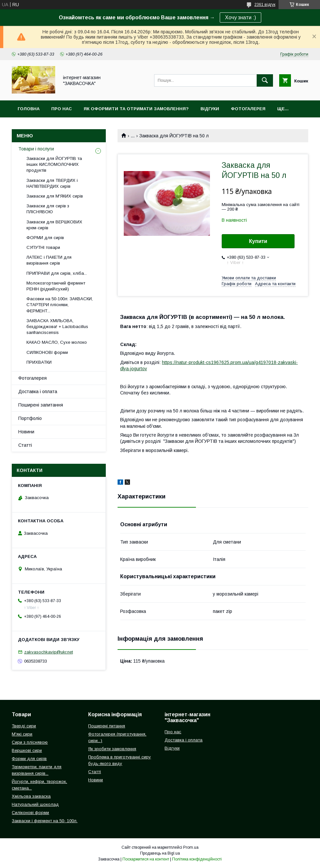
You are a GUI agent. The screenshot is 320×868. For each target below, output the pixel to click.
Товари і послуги (36, 149)
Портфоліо (30, 418)
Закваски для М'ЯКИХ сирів (55, 196)
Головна (29, 109)
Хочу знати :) (240, 17)
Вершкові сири (27, 750)
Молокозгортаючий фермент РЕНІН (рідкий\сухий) (56, 286)
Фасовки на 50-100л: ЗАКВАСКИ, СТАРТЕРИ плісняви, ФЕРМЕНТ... (60, 305)
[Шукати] (265, 80)
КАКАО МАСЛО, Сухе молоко (57, 342)
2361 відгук (265, 5)
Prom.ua (191, 847)
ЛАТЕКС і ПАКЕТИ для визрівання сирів (49, 260)
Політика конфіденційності (197, 859)
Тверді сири (24, 726)
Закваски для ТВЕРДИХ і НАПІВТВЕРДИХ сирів (52, 183)
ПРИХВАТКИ (39, 362)
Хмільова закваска (31, 796)
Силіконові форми (30, 813)
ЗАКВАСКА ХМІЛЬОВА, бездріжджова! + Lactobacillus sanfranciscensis (57, 327)
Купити (258, 241)
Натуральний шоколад (35, 804)
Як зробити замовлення (112, 749)
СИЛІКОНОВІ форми (47, 352)
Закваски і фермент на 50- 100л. (45, 821)
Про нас (62, 109)
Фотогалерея (248, 109)
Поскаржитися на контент (146, 859)
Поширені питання (107, 726)
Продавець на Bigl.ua (160, 853)
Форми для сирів (29, 759)
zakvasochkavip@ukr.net (48, 652)
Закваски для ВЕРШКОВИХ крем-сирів (54, 225)
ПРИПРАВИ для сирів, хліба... (57, 273)
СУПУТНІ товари (43, 247)
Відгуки (210, 109)
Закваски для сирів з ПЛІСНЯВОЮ (48, 209)
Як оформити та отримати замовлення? (136, 109)
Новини (26, 432)
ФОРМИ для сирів (45, 238)
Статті (25, 445)
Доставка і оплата (38, 391)
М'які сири (22, 734)
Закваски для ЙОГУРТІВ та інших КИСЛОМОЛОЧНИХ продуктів (54, 164)
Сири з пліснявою (30, 742)
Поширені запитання (41, 405)
